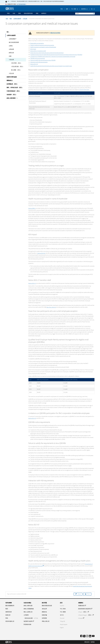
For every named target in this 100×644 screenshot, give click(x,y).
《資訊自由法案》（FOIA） (31, 618)
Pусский (62, 618)
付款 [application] (14, 13)
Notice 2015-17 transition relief (38, 51)
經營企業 (10, 53)
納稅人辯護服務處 (29, 609)
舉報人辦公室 (46, 621)
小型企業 (25, 19)
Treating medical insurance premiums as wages (42, 45)
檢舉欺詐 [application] (44, 13)
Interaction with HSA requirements (39, 62)
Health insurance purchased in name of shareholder (43, 47)
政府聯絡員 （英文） (12, 84)
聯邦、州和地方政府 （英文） (15, 88)
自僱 (9, 56)
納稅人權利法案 (28, 606)
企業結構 (10, 49)
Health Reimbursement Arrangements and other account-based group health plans (51, 66)
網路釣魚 (44, 612)
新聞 (67, 9)
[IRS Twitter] (84, 637)
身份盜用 (44, 609)
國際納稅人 (10, 81)
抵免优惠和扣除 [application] (28, 13)
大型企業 (10, 73)
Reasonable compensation (37, 43)
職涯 (7, 609)
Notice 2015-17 (32, 283)
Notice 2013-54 (41, 253)
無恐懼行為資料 (29, 621)
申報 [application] (8, 13)
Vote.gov (81, 618)
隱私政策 (87, 642)
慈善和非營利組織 (12, 77)
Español (62, 606)
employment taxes (84, 90)
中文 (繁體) (75, 9)
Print (88, 594)
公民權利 (26, 615)
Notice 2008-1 (32, 208)
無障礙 (93, 642)
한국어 (62, 615)
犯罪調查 (44, 618)
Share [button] (79, 594)
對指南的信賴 (27, 624)
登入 (93, 9)
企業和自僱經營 (17, 19)
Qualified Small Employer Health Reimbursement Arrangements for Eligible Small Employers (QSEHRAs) (56, 55)
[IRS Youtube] (93, 636)
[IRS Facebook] (81, 636)
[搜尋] (85, 14)
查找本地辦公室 (10, 621)
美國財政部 (82, 606)
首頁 (7, 19)
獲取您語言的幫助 (55, 33)
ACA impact (33, 49)
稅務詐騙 (44, 615)
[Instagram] (87, 636)
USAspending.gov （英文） (86, 615)
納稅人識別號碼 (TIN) (12, 98)
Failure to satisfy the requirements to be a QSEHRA (43, 60)
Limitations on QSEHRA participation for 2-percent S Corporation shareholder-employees (53, 56)
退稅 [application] (20, 13)
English (62, 628)
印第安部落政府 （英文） (14, 91)
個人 (8, 32)
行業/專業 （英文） (16, 63)
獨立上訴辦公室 (28, 612)
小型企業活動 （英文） (17, 67)
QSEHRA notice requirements (38, 58)
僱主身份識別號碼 (13, 42)
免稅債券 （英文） (12, 95)
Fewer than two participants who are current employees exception (47, 53)
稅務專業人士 (84, 9)
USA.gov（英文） (83, 612)
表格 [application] (37, 13)
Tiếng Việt (62, 621)
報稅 (11, 19)
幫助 (62, 9)
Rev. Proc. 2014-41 (51, 307)
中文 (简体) (63, 609)
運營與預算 (9, 612)
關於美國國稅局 (10, 606)
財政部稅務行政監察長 (85, 609)
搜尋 (94, 13)
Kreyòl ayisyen (64, 624)
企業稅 (10, 46)
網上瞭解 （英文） (15, 70)
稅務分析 (8, 615)
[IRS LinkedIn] (90, 637)
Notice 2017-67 (34, 64)
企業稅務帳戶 (12, 39)
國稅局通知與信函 (47, 606)
